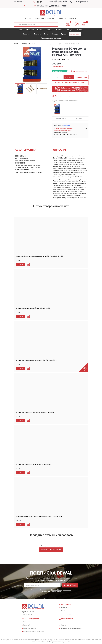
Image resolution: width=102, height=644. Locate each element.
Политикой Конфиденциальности (61, 590)
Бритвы (64, 34)
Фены (21, 30)
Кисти (47, 34)
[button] (58, 3)
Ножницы (80, 30)
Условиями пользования (49, 592)
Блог (62, 622)
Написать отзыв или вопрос (51, 550)
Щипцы (49, 30)
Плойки (40, 30)
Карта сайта (27, 625)
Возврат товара (66, 614)
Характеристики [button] (61, 118)
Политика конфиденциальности (71, 628)
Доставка (64, 608)
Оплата (63, 611)
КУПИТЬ (20, 265)
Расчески (59, 30)
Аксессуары (75, 34)
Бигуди (55, 34)
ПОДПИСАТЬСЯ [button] (70, 585)
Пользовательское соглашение (34, 631)
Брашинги (27, 34)
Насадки (69, 30)
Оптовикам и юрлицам (45, 19)
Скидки (63, 625)
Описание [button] (79, 118)
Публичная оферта (29, 628)
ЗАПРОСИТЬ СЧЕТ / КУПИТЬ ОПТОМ (70, 83)
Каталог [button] (28, 19)
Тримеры (37, 34)
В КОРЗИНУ (69, 77)
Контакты (73, 19)
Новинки (62, 19)
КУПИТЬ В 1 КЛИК (82, 77)
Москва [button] (67, 125)
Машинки (30, 30)
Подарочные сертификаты (51, 38)
